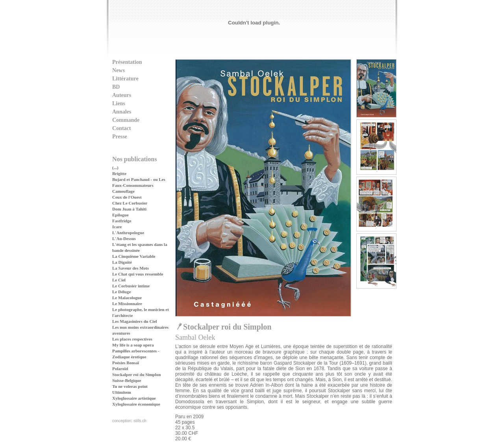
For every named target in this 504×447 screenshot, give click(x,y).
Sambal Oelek (195, 337)
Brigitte (119, 173)
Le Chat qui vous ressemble (138, 274)
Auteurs (122, 95)
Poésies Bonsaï (126, 363)
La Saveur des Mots (131, 268)
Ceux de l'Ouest (127, 197)
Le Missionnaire (127, 304)
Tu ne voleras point (130, 386)
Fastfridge (122, 221)
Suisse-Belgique (127, 380)
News (119, 70)
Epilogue (120, 215)
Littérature (125, 79)
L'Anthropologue (128, 233)
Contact (121, 128)
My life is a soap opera (133, 345)
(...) (115, 168)
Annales (122, 112)
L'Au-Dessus (124, 238)
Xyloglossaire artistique (134, 398)
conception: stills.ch (129, 421)
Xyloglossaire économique (136, 404)
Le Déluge (121, 292)
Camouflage (123, 191)
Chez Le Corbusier (130, 203)
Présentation (127, 62)
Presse (120, 137)
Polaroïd (120, 369)
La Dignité (122, 262)
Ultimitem (122, 392)
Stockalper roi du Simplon (136, 374)
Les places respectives (132, 339)
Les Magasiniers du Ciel (134, 321)
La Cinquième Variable (134, 256)
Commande (126, 120)
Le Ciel (119, 280)
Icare (117, 227)
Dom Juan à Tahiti (129, 209)
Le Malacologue (127, 298)
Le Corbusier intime (131, 286)
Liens (119, 103)
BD (116, 87)
